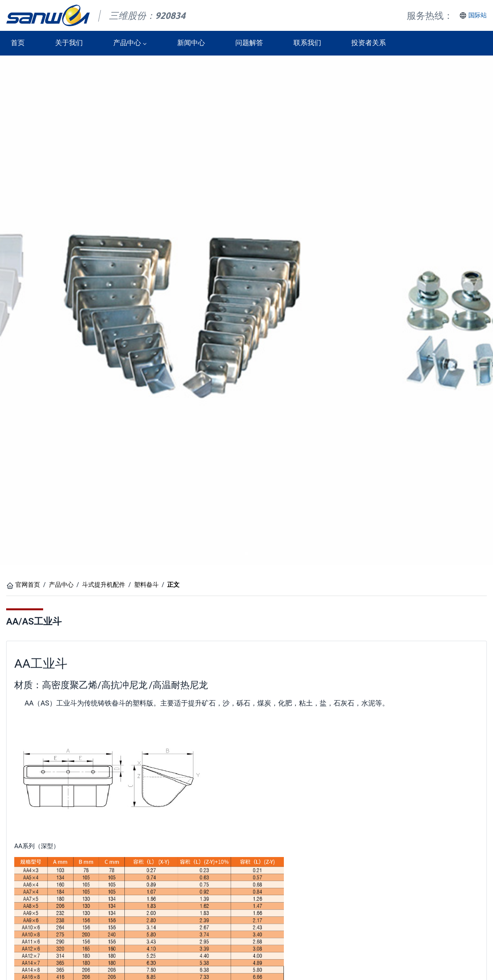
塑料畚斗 (146, 585)
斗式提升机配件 (104, 585)
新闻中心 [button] (191, 43)
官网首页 (28, 585)
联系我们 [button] (307, 43)
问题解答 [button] (249, 43)
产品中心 (61, 585)
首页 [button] (18, 43)
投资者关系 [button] (369, 43)
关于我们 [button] (69, 43)
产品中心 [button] (127, 43)
